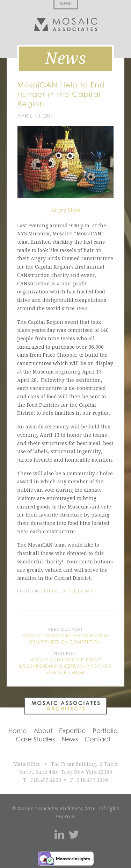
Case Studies (35, 740)
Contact (97, 740)
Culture (50, 591)
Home (18, 731)
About (43, 731)
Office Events (77, 591)
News (70, 740)
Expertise (72, 731)
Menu (66, 4)
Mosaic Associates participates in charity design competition (66, 639)
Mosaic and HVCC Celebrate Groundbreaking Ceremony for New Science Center (65, 667)
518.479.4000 (46, 780)
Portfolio (105, 731)
